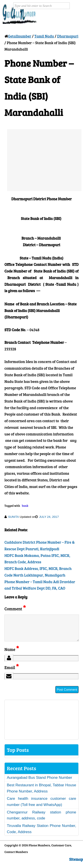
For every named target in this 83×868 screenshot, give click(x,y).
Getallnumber (20, 36)
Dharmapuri (68, 36)
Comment (15, 609)
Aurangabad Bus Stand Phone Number (40, 783)
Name (12, 655)
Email (12, 673)
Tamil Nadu (44, 36)
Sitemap (76, 865)
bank (25, 506)
